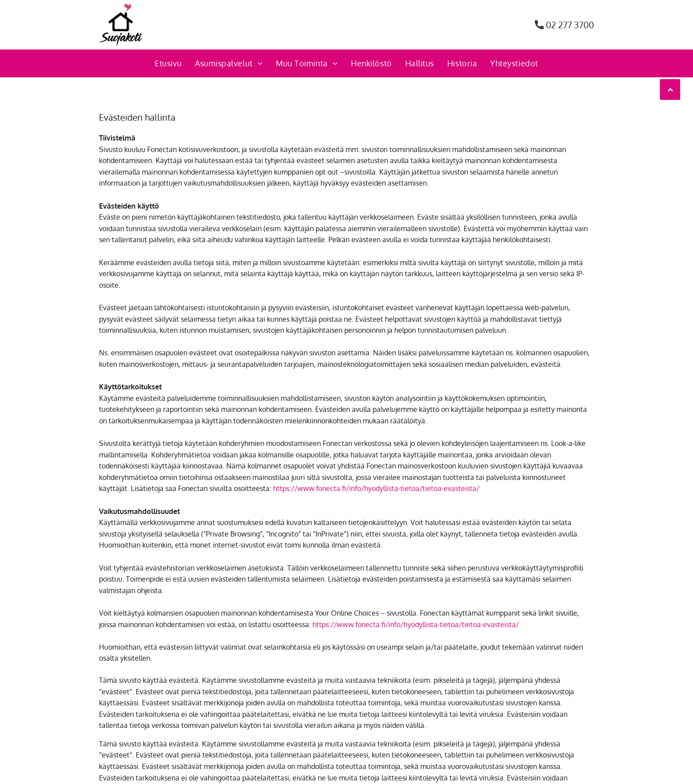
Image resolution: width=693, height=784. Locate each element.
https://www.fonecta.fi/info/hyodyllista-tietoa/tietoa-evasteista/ (376, 488)
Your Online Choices (347, 613)
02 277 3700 (570, 25)
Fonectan (162, 149)
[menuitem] (168, 63)
